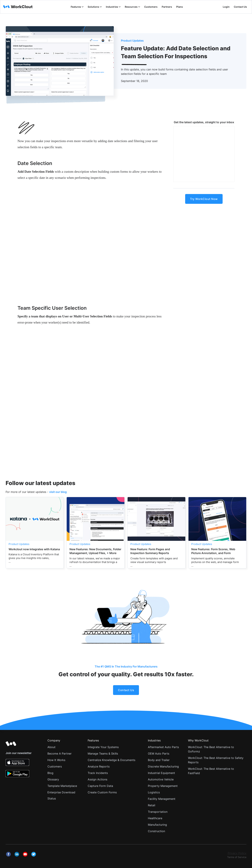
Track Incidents (98, 773)
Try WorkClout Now (204, 199)
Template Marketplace (62, 786)
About (51, 747)
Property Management (163, 786)
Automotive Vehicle (161, 779)
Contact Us (240, 7)
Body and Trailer (159, 760)
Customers (55, 766)
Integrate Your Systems (103, 747)
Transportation (158, 812)
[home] (18, 7)
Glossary (53, 779)
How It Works (56, 760)
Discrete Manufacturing (163, 766)
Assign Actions (97, 779)
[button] (77, 7)
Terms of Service (237, 857)
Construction (156, 831)
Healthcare (155, 818)
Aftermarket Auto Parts (163, 747)
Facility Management (162, 799)
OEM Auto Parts (159, 754)
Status (52, 798)
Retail (152, 805)
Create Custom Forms (102, 792)
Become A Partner (59, 754)
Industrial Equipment (161, 773)
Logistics (154, 792)
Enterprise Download (61, 792)
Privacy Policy (237, 853)
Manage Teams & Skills (103, 754)
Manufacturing (157, 825)
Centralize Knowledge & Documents (111, 760)
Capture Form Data (100, 786)
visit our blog (58, 492)
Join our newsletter (19, 753)
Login (226, 7)
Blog (50, 773)
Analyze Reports (99, 766)
